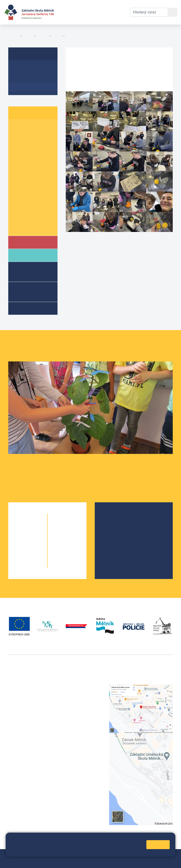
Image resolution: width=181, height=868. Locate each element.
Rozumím (158, 845)
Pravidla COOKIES (99, 861)
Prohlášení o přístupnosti (61, 861)
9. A (57, 36)
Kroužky (28, 308)
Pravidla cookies (71, 851)
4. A (18, 154)
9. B (37, 209)
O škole (112, 516)
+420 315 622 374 (81, 687)
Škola (27, 242)
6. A (18, 173)
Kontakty (118, 6)
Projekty (113, 531)
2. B (37, 136)
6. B (37, 173)
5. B (37, 164)
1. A (18, 127)
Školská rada (117, 524)
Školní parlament (30, 227)
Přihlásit (30, 861)
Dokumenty (94, 6)
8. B (37, 200)
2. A (18, 136)
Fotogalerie (76, 36)
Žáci (28, 36)
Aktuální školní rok (69, 12)
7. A (18, 191)
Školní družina (26, 271)
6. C (18, 182)
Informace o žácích (32, 218)
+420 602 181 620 (24, 764)
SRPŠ (111, 547)
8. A (18, 200)
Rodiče (28, 255)
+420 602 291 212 (81, 693)
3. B (37, 145)
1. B (37, 127)
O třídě (20, 68)
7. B (37, 191)
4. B (37, 154)
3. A (18, 145)
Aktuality (22, 78)
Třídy (42, 36)
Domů (13, 36)
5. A (18, 164)
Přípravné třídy (30, 291)
